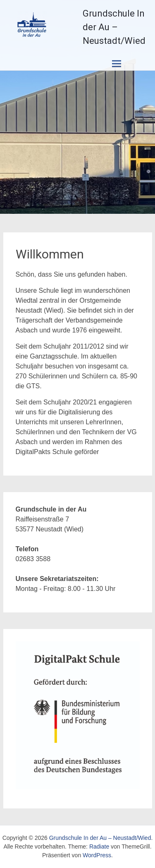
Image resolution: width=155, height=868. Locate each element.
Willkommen (50, 254)
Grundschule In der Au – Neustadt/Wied (114, 27)
